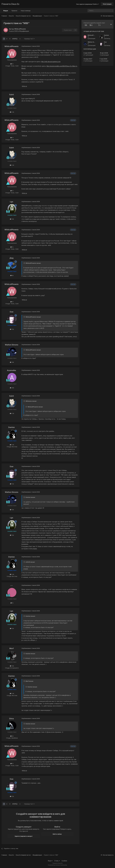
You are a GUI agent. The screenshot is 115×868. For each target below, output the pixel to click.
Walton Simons (12, 345)
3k (12, 736)
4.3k (12, 112)
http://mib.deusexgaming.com (51, 62)
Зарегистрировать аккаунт (24, 836)
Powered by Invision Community (57, 865)
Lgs (11, 202)
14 (12, 64)
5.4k (12, 445)
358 (12, 388)
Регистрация (107, 4)
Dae (12, 312)
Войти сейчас (57, 834)
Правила (14, 11)
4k (12, 275)
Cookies (64, 861)
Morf (12, 648)
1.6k (12, 219)
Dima (11, 719)
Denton (11, 427)
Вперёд (15, 39)
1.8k (12, 362)
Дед (11, 258)
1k (12, 603)
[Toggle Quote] (24, 263)
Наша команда (26, 11)
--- (11, 585)
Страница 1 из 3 (29, 39)
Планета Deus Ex (10, 4)
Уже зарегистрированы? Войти (88, 4)
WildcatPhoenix (20, 29)
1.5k (12, 329)
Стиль (57, 861)
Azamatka (11, 370)
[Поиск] (93, 11)
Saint (11, 95)
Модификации (24, 31)
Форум (6, 12)
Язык (50, 861)
